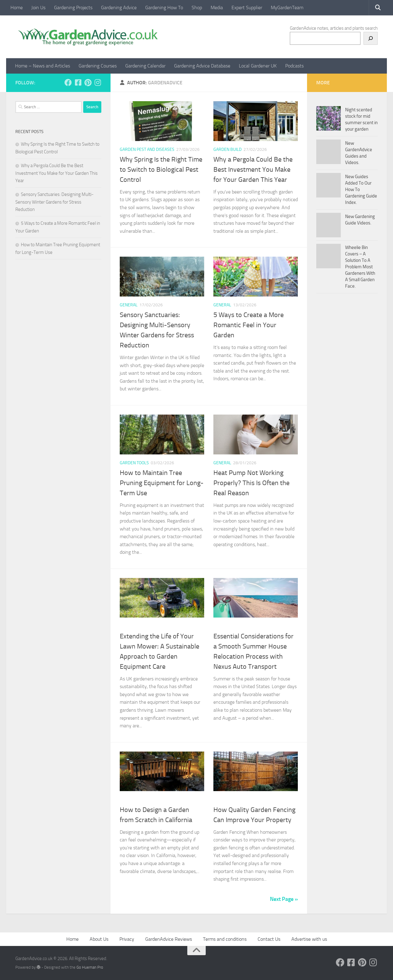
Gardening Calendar (145, 66)
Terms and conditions (225, 939)
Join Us (38, 8)
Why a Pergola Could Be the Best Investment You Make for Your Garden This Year (253, 170)
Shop (197, 8)
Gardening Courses (98, 66)
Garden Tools (134, 463)
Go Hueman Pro (90, 967)
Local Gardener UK (258, 66)
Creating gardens (139, 800)
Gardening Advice (119, 8)
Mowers (129, 626)
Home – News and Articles (43, 66)
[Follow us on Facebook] (68, 82)
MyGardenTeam (287, 8)
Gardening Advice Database (202, 66)
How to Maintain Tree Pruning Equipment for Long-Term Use (162, 483)
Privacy (127, 939)
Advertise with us (309, 939)
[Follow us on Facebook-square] (78, 82)
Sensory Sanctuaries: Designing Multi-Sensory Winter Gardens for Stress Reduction (54, 202)
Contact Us (269, 939)
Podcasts (294, 66)
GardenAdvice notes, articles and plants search (334, 28)
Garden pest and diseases (147, 149)
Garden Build (228, 149)
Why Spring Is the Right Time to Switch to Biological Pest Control (161, 170)
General (129, 305)
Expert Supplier (247, 8)
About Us (99, 939)
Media (217, 8)
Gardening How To (164, 8)
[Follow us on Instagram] (98, 82)
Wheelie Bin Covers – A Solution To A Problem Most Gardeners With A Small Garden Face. (360, 267)
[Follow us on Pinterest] (88, 82)
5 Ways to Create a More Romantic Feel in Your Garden (249, 325)
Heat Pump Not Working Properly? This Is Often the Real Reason (251, 483)
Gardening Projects (73, 8)
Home (17, 8)
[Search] (371, 38)
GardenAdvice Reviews (169, 939)
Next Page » (284, 899)
